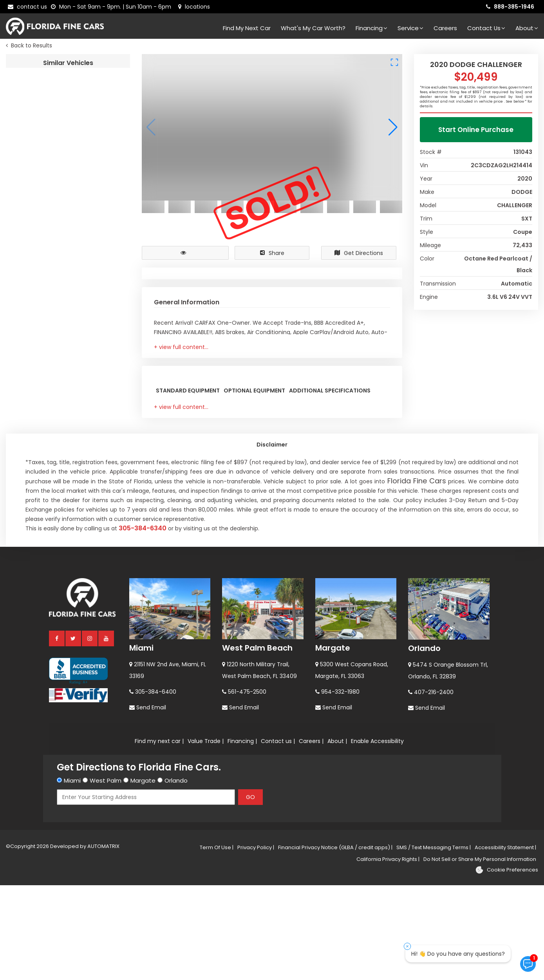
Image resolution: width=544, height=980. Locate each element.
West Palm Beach (257, 743)
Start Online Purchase (476, 132)
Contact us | (278, 836)
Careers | (311, 836)
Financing (371, 28)
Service (410, 28)
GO (250, 892)
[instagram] (90, 733)
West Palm (106, 875)
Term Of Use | (217, 942)
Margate (333, 743)
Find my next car (247, 28)
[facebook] (57, 733)
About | (337, 836)
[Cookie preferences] (507, 965)
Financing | (242, 836)
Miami (141, 743)
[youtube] (107, 733)
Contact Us (486, 28)
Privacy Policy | (256, 942)
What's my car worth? (313, 28)
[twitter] (74, 733)
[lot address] (194, 7)
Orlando (424, 743)
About (527, 28)
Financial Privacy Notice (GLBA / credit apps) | (335, 942)
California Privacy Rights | (388, 954)
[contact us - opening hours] (113, 7)
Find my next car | (159, 836)
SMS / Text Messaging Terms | (434, 942)
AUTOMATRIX (103, 941)
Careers (445, 28)
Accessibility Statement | (505, 942)
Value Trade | (206, 836)
